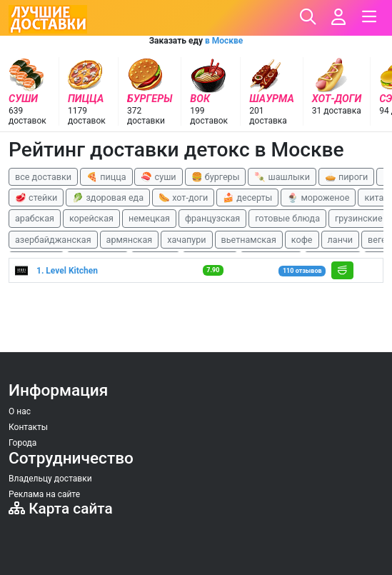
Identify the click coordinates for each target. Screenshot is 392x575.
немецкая (149, 218)
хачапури (186, 240)
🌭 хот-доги (183, 197)
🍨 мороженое (318, 197)
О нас (20, 411)
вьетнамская (249, 240)
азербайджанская (53, 240)
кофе (302, 240)
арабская (35, 218)
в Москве (224, 41)
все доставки (43, 177)
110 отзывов (302, 271)
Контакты (28, 427)
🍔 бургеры (216, 177)
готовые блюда (287, 218)
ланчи (341, 240)
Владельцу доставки (50, 479)
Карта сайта (61, 509)
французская (212, 218)
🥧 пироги (346, 177)
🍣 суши (158, 177)
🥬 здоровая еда (108, 197)
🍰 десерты (247, 197)
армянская (130, 240)
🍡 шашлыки (282, 177)
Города (22, 443)
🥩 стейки (36, 197)
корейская (91, 218)
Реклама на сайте (44, 494)
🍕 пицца (106, 177)
